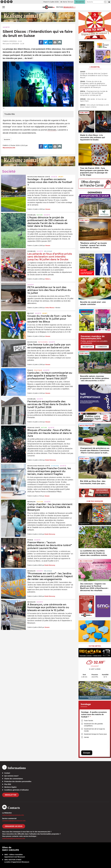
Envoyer (87, 753)
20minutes (52, 130)
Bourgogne (32, 342)
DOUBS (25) (31, 215)
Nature (40, 215)
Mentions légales (10, 787)
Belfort (31, 313)
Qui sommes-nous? (11, 776)
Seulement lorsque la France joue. (96, 734)
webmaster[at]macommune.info (14, 838)
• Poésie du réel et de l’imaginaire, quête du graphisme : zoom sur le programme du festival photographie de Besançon (93, 84)
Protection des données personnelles (18, 781)
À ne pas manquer (95, 501)
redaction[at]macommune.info (13, 815)
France (30, 370)
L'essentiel (95, 67)
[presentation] (80, 514)
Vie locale (48, 251)
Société (6, 27)
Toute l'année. (89, 721)
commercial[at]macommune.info (14, 821)
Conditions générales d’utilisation (17, 790)
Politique (38, 370)
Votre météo (95, 646)
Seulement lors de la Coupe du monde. (94, 730)
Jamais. (87, 737)
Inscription (87, 347)
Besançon (31, 502)
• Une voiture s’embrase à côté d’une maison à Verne (94, 106)
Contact (7, 773)
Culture (40, 502)
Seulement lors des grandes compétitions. (93, 725)
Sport (61, 177)
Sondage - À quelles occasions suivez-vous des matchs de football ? (94, 714)
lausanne (7, 139)
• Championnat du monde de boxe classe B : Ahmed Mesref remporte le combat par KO (94, 93)
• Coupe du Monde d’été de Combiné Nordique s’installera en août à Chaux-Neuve (94, 75)
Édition (60, 7)
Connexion (102, 347)
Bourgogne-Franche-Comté (39, 177)
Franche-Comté (34, 428)
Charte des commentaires (14, 779)
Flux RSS (8, 784)
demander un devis (14, 826)
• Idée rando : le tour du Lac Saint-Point (93, 100)
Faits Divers (43, 342)
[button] (105, 2)
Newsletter (11, 795)
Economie (55, 466)
